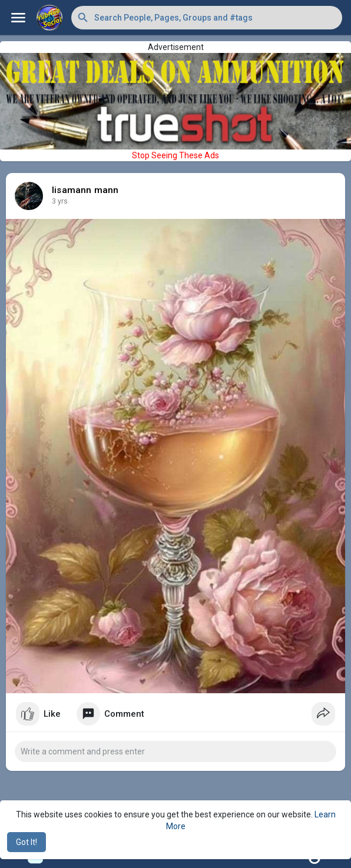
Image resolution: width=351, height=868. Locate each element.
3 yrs (60, 201)
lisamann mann (85, 190)
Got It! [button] (27, 842)
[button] (207, 18)
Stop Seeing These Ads (175, 155)
